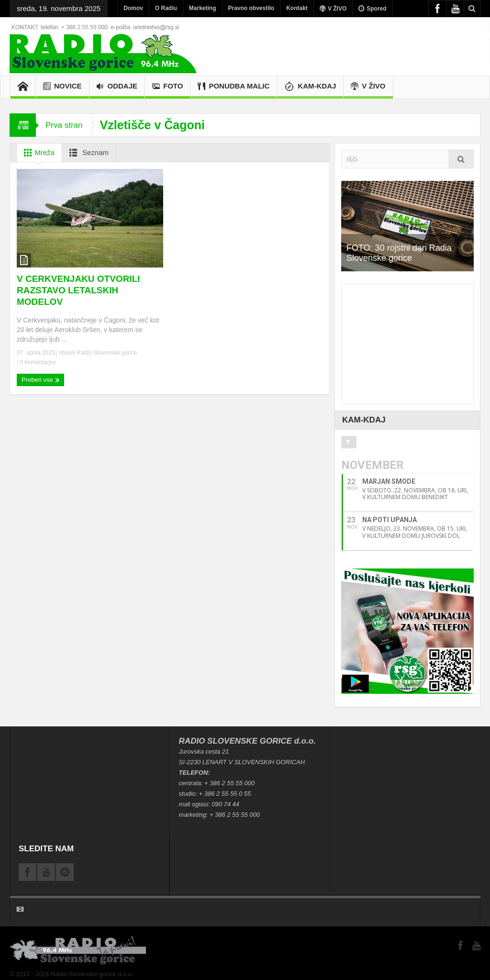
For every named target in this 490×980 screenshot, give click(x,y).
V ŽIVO (333, 9)
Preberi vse (41, 380)
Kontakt (297, 8)
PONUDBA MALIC (234, 87)
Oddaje (117, 87)
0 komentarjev (37, 362)
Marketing (203, 8)
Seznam (87, 153)
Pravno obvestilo (251, 8)
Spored (372, 9)
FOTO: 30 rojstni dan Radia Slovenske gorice (404, 253)
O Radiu (166, 8)
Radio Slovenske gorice (107, 353)
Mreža (37, 153)
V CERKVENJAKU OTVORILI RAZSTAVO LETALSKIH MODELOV (78, 290)
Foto (167, 87)
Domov (133, 8)
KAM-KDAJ (310, 87)
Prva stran (64, 125)
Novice (62, 87)
